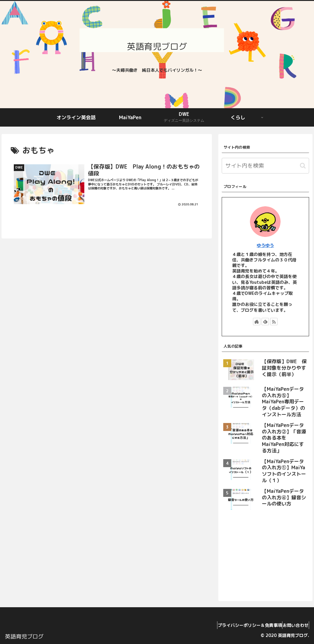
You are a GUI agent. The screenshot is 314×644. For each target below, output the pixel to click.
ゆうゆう (265, 246)
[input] (265, 166)
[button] (303, 166)
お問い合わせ (293, 625)
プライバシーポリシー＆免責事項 (241, 625)
